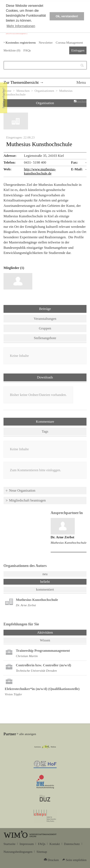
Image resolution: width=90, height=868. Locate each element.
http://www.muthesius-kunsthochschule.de (40, 171)
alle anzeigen (28, 734)
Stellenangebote (45, 338)
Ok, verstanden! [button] (67, 16)
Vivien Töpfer (13, 694)
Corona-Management (69, 42)
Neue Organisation (22, 490)
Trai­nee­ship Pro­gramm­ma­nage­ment (43, 651)
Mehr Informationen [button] (21, 26)
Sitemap (42, 852)
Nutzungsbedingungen (18, 852)
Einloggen (78, 50)
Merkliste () (12, 50)
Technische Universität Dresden (36, 671)
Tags (45, 431)
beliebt (45, 582)
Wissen (45, 640)
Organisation (45, 103)
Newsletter (46, 42)
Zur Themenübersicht (21, 82)
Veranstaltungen (45, 319)
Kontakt (55, 844)
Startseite (9, 844)
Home (7, 91)
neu (45, 574)
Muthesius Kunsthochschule (69, 543)
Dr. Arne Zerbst (63, 537)
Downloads (45, 377)
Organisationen (44, 91)
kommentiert (45, 589)
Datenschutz (72, 844)
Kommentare (45, 422)
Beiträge (45, 309)
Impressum (27, 844)
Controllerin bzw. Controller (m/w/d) (43, 665)
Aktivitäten (56, 632)
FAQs (27, 50)
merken (82, 101)
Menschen (23, 91)
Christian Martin (27, 656)
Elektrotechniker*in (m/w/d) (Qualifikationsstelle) (42, 689)
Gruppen (45, 328)
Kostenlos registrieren (21, 42)
